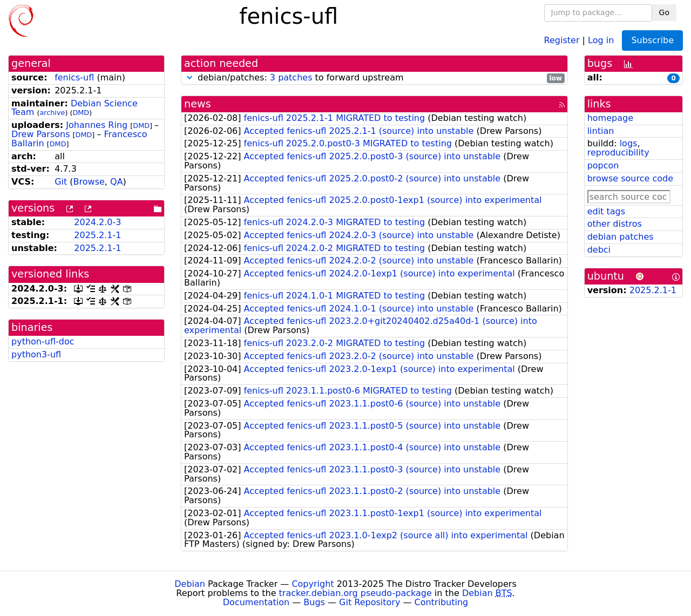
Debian (190, 584)
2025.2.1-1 (97, 235)
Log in (601, 40)
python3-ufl (36, 354)
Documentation (256, 602)
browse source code (630, 178)
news (198, 104)
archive (52, 113)
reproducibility (618, 153)
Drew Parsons (40, 134)
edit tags (606, 211)
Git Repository (370, 602)
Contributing (442, 602)
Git (61, 182)
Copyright (313, 584)
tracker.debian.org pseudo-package (355, 593)
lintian (601, 131)
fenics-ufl (74, 77)
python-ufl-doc (43, 341)
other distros (615, 224)
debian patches (621, 237)
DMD (81, 113)
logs (629, 143)
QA (117, 182)
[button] (189, 77)
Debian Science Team (74, 108)
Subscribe (652, 40)
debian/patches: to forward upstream (374, 78)
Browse (89, 182)
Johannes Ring (97, 125)
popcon (603, 165)
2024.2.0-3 (97, 222)
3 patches (291, 77)
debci (599, 250)
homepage (610, 118)
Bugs (314, 602)
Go (664, 12)
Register (562, 40)
